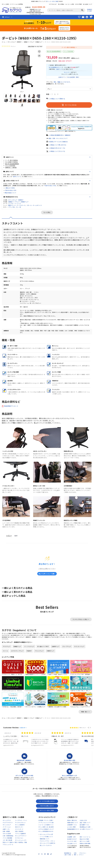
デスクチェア (7, 657)
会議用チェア (56, 657)
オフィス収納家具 (20, 836)
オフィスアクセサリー (21, 847)
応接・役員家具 (19, 842)
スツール (5, 661)
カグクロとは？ (53, 4)
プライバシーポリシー (83, 865)
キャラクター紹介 (72, 852)
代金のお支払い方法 (50, 187)
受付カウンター (19, 838)
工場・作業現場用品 (8, 847)
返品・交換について (85, 833)
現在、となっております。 (64, 83)
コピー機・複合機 (7, 851)
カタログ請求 (78, 4)
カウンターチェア (79, 657)
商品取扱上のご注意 (85, 838)
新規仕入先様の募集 (85, 854)
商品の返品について (11, 194)
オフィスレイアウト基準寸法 (48, 854)
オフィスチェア (7, 836)
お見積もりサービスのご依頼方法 (59, 143)
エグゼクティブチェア (17, 661)
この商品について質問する (57, 100)
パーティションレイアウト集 (46, 833)
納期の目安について (73, 833)
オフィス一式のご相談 (52, 1)
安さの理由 (61, 4)
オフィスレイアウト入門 (46, 845)
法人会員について (87, 4)
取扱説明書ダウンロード (12, 412)
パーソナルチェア (29, 657)
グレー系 (18, 209)
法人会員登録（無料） (74, 78)
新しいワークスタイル (46, 856)
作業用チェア (51, 661)
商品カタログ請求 (84, 850)
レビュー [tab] (9, 542)
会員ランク (60, 70)
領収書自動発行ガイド (73, 840)
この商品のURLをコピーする (58, 149)
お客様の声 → (23, 738)
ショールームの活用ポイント (46, 836)
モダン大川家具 (7, 844)
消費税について (75, 58)
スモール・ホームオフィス (34, 207)
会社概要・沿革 (71, 848)
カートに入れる (69, 106)
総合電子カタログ (72, 850)
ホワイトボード (19, 840)
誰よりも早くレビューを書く (47, 580)
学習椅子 (29, 661)
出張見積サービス (72, 836)
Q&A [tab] (16, 542)
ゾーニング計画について (46, 847)
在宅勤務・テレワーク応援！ (46, 831)
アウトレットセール (8, 855)
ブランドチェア (39, 661)
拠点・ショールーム (85, 848)
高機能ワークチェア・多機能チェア (33, 42)
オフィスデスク (7, 831)
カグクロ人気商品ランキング (46, 840)
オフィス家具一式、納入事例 (46, 838)
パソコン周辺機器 (7, 849)
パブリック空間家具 (20, 844)
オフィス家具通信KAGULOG (46, 842)
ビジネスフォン (19, 849)
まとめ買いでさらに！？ (86, 840)
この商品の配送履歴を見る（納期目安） (61, 136)
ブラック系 (12, 209)
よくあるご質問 (71, 838)
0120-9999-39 (39, 7)
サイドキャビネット (20, 833)
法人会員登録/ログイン (56, 68)
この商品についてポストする (58, 153)
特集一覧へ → (85, 722)
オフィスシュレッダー (21, 851)
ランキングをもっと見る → (81, 626)
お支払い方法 (83, 831)
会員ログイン (62, 78)
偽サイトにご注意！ (85, 852)
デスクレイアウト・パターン (48, 852)
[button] (88, 738)
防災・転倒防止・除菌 (21, 853)
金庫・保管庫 (6, 842)
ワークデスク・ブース (21, 831)
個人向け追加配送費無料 (54, 51)
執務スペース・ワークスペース (17, 207)
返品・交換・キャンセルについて (59, 140)
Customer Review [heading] (11, 738)
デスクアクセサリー (8, 833)
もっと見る (47, 214)
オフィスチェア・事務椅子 (15, 42)
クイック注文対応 (68, 51)
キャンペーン (68, 73)
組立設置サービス (84, 836)
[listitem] (17, 749)
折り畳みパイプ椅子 (43, 657)
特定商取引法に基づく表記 (67, 865)
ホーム (4, 42)
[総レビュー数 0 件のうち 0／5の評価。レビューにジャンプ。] (9, 46)
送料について (17, 178)
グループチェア (67, 657)
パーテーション (7, 838)
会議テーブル (6, 840)
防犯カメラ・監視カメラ (9, 853)
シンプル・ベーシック (15, 205)
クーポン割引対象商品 (68, 47)
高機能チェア (17, 657)
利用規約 (75, 865)
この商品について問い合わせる (58, 146)
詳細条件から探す (90, 10)
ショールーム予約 (69, 4)
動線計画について (45, 850)
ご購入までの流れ (10, 189)
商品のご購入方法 (72, 831)
